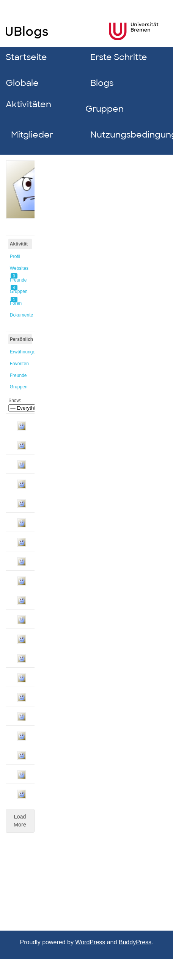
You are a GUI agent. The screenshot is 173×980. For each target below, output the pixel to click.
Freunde (18, 281)
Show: (15, 401)
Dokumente (21, 315)
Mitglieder (32, 135)
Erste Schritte (119, 57)
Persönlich (21, 339)
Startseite (26, 57)
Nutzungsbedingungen (127, 135)
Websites (19, 270)
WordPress (90, 942)
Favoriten (19, 364)
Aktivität (19, 244)
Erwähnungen (21, 352)
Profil (15, 256)
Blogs (102, 83)
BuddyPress (135, 942)
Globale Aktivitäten (28, 94)
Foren (16, 303)
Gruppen (105, 109)
